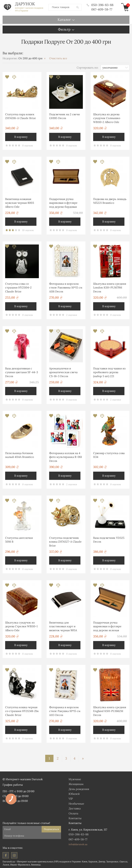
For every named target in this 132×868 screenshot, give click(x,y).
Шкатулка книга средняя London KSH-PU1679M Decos (110, 287)
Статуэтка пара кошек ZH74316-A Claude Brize (21, 116)
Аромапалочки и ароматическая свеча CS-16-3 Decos (63, 372)
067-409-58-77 (102, 9)
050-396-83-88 (100, 5)
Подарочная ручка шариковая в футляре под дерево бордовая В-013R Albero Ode (63, 203)
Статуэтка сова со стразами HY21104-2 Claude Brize (18, 287)
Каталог (64, 19)
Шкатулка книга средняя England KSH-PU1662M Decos (110, 711)
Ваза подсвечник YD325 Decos (109, 539)
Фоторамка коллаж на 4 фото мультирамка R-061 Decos (66, 457)
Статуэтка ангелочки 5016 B (19, 539)
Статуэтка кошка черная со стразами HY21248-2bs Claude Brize (22, 711)
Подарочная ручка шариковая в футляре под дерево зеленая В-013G (107, 627)
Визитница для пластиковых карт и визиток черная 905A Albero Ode (63, 627)
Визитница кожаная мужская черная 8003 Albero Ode (20, 203)
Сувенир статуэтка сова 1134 (109, 455)
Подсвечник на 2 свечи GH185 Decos (64, 116)
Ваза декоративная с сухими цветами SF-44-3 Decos (22, 372)
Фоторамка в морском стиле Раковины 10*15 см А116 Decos (66, 287)
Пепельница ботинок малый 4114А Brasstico (20, 455)
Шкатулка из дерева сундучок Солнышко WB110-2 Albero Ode (107, 118)
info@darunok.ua (78, 844)
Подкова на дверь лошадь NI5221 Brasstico (110, 201)
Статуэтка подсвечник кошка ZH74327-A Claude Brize (65, 541)
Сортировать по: (87, 67)
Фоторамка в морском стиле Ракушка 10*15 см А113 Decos (65, 711)
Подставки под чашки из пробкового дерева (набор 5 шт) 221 (109, 372)
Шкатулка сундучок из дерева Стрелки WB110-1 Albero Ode (21, 626)
